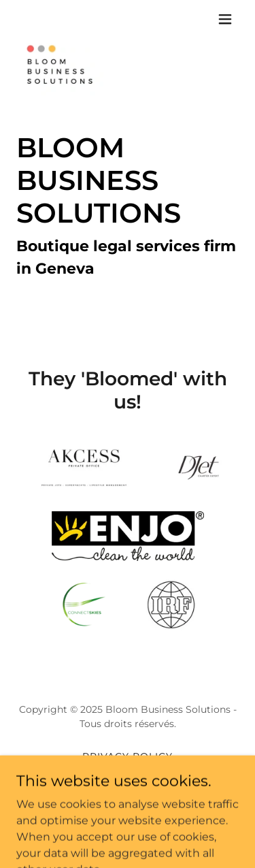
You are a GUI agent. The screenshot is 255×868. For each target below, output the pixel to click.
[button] (225, 19)
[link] (63, 19)
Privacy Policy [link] (128, 756)
